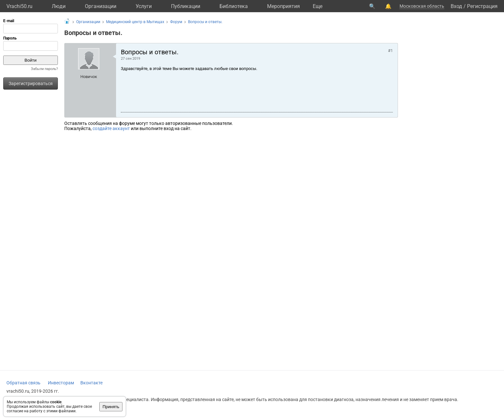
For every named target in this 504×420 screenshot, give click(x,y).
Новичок (89, 77)
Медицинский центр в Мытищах (135, 22)
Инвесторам (61, 383)
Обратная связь (23, 383)
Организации (101, 6)
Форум (176, 22)
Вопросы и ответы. (205, 22)
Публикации (186, 6)
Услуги (144, 6)
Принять (111, 407)
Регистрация (482, 6)
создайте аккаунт (111, 128)
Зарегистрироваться (31, 83)
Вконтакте (91, 383)
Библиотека (234, 6)
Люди (59, 6)
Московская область (422, 6)
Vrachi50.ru (19, 6)
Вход (456, 6)
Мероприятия (283, 6)
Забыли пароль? (44, 69)
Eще (318, 6)
